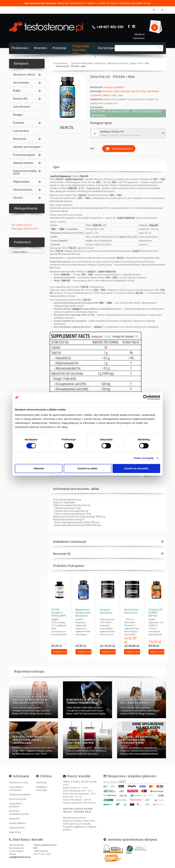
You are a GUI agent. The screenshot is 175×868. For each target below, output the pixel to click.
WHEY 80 (104, 3)
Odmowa (39, 468)
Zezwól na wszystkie (136, 468)
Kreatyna (19, 123)
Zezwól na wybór (87, 468)
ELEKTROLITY (78, 3)
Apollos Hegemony (114, 87)
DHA (163, 179)
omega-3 (137, 251)
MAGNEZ (125, 3)
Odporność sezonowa (118, 63)
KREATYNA (63, 3)
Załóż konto (139, 38)
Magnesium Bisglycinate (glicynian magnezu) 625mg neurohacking (84, 617)
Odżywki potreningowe (27, 147)
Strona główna (60, 63)
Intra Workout (22, 107)
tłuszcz (120, 258)
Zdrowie (18, 198)
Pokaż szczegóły (144, 458)
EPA (155, 179)
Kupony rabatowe (17, 823)
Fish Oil (84, 176)
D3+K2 (147, 3)
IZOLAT (115, 3)
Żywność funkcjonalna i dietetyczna (89, 63)
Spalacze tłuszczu (23, 163)
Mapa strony (15, 832)
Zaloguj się (139, 34)
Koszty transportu (18, 799)
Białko (17, 91)
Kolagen (18, 115)
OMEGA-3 (93, 3)
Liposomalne (21, 131)
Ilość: (95, 149)
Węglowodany (21, 182)
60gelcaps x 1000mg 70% (112, 131)
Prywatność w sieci (18, 782)
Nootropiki (20, 139)
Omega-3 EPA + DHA (139, 63)
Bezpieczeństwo (17, 828)
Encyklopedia (108, 48)
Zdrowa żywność (23, 190)
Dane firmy (41, 782)
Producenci (20, 48)
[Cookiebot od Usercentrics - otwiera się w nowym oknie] (146, 397)
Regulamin (14, 818)
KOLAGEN (137, 3)
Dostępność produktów (20, 794)
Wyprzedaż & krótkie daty (81, 50)
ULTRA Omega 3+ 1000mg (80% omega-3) (59, 614)
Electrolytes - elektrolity (132, 611)
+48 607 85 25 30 (23, 225)
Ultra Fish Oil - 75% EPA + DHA (71, 66)
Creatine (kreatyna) (106, 611)
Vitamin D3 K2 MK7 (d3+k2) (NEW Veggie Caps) (156, 616)
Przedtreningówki (24, 155)
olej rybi (154, 225)
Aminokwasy (21, 83)
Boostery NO (20, 99)
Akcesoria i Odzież (24, 75)
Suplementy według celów (25, 172)
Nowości (41, 48)
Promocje (59, 48)
